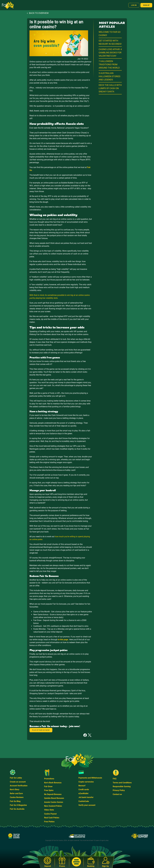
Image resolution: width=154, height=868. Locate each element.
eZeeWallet (83, 793)
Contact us (117, 794)
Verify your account (87, 805)
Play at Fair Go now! (41, 730)
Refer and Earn (16, 793)
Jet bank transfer (86, 797)
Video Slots (49, 810)
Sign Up (146, 5)
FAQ (115, 779)
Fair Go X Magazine (18, 805)
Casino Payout (50, 814)
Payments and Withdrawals (90, 778)
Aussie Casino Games (54, 802)
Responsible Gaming (122, 786)
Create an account (18, 782)
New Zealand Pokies (53, 806)
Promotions (49, 779)
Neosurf (82, 786)
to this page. (63, 640)
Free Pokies (49, 822)
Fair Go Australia (17, 809)
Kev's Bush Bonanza (53, 783)
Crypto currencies (86, 782)
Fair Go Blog (15, 801)
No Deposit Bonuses (53, 794)
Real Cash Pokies (52, 818)
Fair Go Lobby (16, 778)
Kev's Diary (15, 789)
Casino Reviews (17, 797)
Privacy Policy (119, 790)
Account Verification (19, 786)
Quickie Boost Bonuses (54, 798)
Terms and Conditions (122, 783)
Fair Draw (48, 786)
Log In (134, 5)
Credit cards (84, 789)
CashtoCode (84, 801)
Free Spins (49, 790)
